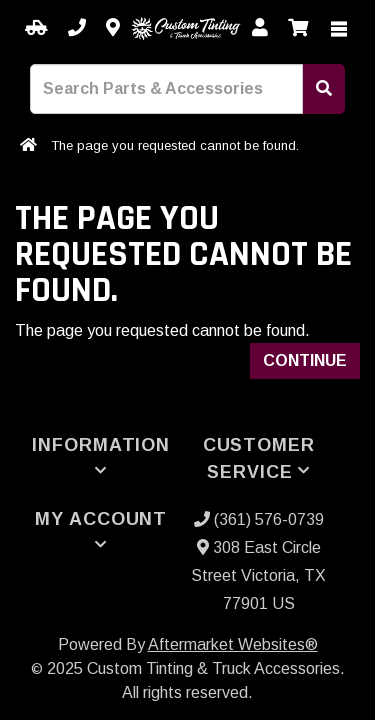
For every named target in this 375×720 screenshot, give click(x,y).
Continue (305, 360)
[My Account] (260, 28)
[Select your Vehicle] (36, 28)
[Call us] (77, 28)
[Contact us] (113, 28)
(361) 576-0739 (259, 519)
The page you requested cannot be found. (175, 145)
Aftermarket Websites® (233, 644)
